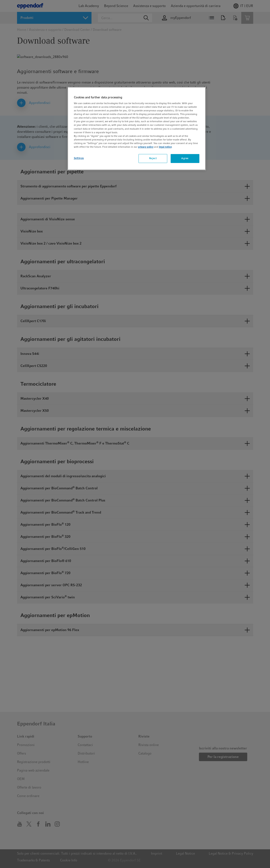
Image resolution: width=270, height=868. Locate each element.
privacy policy (146, 147)
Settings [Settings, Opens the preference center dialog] (79, 158)
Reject (153, 158)
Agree (185, 158)
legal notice (165, 147)
